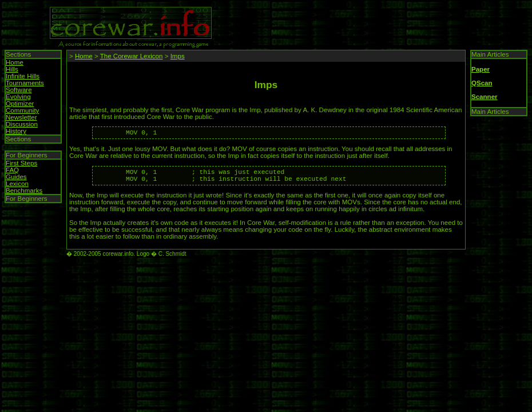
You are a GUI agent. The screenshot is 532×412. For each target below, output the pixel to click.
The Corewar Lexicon (132, 56)
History (16, 131)
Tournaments (25, 83)
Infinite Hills (23, 76)
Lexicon (17, 184)
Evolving (18, 97)
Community (22, 110)
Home (15, 62)
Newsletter (21, 117)
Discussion (22, 124)
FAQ (12, 170)
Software (19, 90)
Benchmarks (24, 191)
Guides (16, 177)
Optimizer (20, 104)
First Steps (21, 163)
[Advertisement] (350, 22)
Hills (12, 69)
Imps (178, 56)
